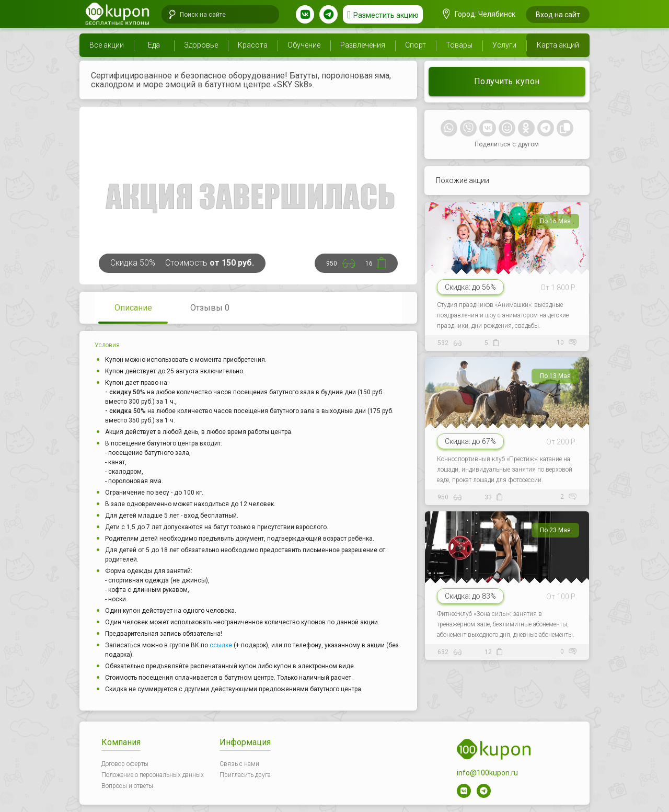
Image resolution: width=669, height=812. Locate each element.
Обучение (304, 45)
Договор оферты (125, 764)
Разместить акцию (386, 15)
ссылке (221, 645)
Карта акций (558, 45)
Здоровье (201, 45)
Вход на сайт (558, 15)
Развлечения (363, 45)
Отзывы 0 (210, 308)
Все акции (107, 45)
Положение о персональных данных (153, 775)
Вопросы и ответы (127, 786)
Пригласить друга (245, 775)
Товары (459, 45)
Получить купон (507, 81)
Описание (133, 308)
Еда (154, 45)
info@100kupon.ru (487, 773)
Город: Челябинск (479, 14)
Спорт (416, 45)
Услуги (504, 45)
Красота (253, 45)
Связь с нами (239, 764)
